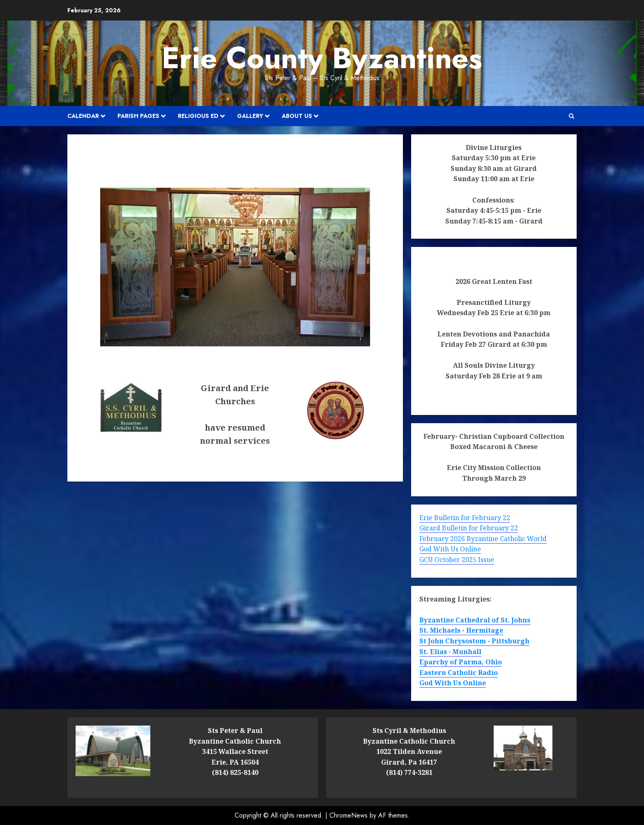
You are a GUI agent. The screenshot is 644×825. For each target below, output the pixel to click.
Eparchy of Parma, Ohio (461, 662)
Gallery (250, 116)
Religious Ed (198, 116)
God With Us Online (450, 549)
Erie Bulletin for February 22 (465, 518)
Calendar (83, 116)
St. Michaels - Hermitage (461, 630)
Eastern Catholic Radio (459, 673)
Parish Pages (138, 116)
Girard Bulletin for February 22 (469, 528)
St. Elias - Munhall (450, 652)
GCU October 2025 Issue (457, 560)
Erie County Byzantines (322, 58)
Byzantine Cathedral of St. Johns (475, 620)
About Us (297, 116)
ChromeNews (348, 815)
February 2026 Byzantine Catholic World (483, 539)
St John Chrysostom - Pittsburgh (474, 641)
